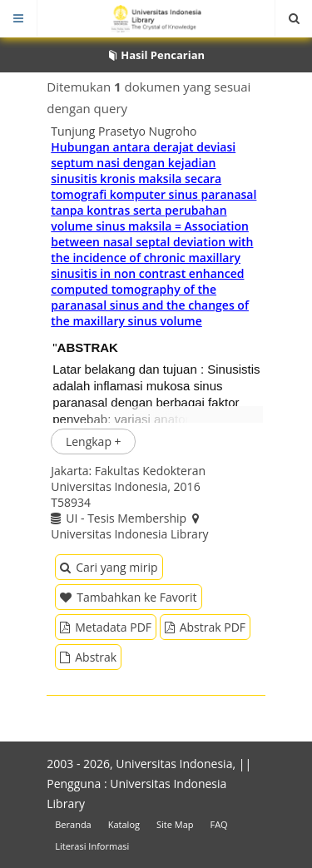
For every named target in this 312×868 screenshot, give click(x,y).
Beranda (73, 824)
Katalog (124, 824)
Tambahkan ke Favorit (128, 597)
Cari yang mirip (109, 567)
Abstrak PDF (205, 627)
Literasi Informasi (92, 846)
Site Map (175, 824)
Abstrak (88, 657)
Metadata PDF (106, 627)
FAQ (218, 824)
